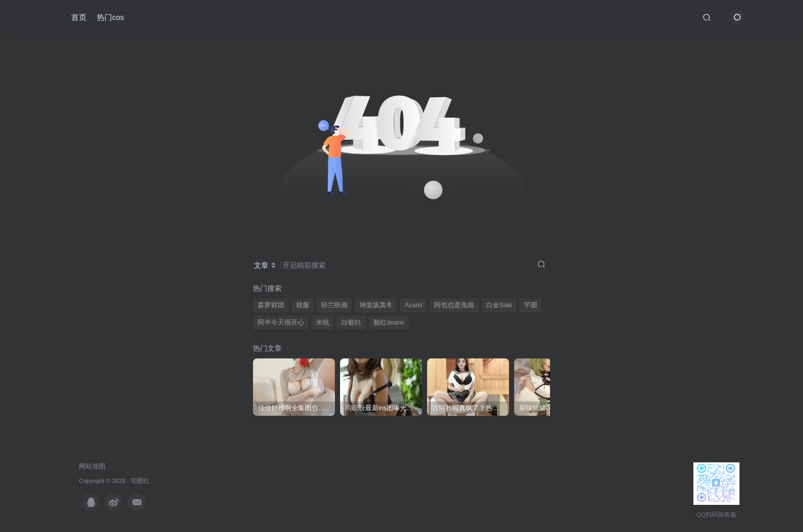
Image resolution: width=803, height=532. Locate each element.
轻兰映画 (334, 305)
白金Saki (499, 305)
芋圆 (531, 305)
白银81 (351, 323)
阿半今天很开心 (281, 323)
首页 (79, 17)
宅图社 (140, 481)
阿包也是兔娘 (454, 305)
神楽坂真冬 (376, 305)
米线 (323, 323)
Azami (414, 305)
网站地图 (92, 466)
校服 (303, 305)
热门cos (110, 17)
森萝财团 (271, 305)
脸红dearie (389, 323)
